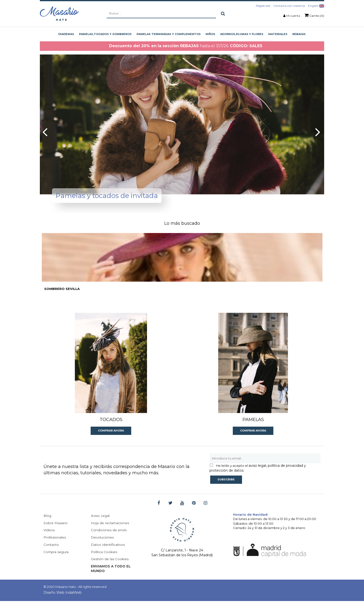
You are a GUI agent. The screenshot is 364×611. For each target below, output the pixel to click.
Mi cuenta (293, 16)
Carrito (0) (314, 15)
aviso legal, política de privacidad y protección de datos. (258, 477)
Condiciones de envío (109, 539)
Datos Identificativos (108, 554)
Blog (48, 525)
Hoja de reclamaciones (110, 532)
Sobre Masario (56, 532)
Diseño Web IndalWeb (63, 602)
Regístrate (263, 6)
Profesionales (55, 547)
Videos (49, 539)
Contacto (51, 554)
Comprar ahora (111, 440)
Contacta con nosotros (289, 6)
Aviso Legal (101, 525)
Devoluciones (102, 547)
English (316, 6)
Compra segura (56, 561)
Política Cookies (104, 561)
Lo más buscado (182, 223)
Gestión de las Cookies (110, 569)
